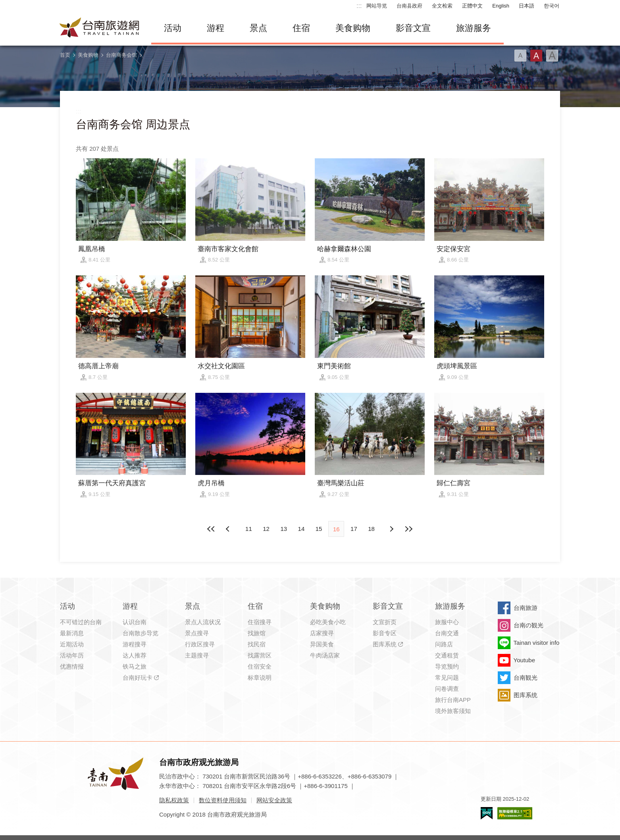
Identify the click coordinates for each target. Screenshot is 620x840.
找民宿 (257, 644)
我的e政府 (487, 813)
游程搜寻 (135, 644)
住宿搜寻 (260, 622)
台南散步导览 (141, 633)
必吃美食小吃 (328, 622)
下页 (229, 529)
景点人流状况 (203, 622)
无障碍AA (515, 813)
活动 (173, 28)
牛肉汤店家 (325, 655)
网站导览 (377, 6)
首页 (65, 55)
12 (266, 529)
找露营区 (260, 655)
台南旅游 (526, 608)
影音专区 (385, 633)
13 (284, 529)
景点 (258, 28)
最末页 (409, 529)
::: (359, 6)
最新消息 (72, 633)
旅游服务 (474, 28)
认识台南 (135, 622)
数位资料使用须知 (223, 800)
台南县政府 (409, 6)
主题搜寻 (197, 655)
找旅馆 (257, 633)
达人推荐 (135, 655)
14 (301, 529)
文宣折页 (385, 622)
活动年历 (72, 655)
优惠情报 (72, 666)
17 (354, 529)
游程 (216, 28)
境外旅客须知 (453, 711)
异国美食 (322, 644)
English (501, 6)
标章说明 (260, 678)
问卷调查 (447, 689)
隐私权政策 (174, 800)
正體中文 (472, 6)
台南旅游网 (100, 28)
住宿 (301, 28)
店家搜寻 (322, 633)
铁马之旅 (135, 666)
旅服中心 (447, 622)
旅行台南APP (453, 700)
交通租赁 (447, 655)
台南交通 (447, 633)
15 (319, 529)
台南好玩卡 (138, 678)
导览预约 (447, 666)
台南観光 (526, 678)
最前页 (211, 529)
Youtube (525, 660)
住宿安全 (260, 666)
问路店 (444, 644)
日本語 (527, 6)
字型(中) (536, 56)
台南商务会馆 (121, 55)
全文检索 (442, 6)
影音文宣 (413, 28)
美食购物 (353, 28)
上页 (391, 529)
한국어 (552, 6)
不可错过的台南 (81, 622)
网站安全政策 (274, 800)
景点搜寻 (197, 633)
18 (371, 529)
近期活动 (72, 644)
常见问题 (447, 678)
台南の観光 (529, 625)
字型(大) (552, 56)
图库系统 (385, 644)
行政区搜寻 (200, 644)
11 (249, 529)
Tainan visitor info (537, 643)
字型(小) (520, 56)
